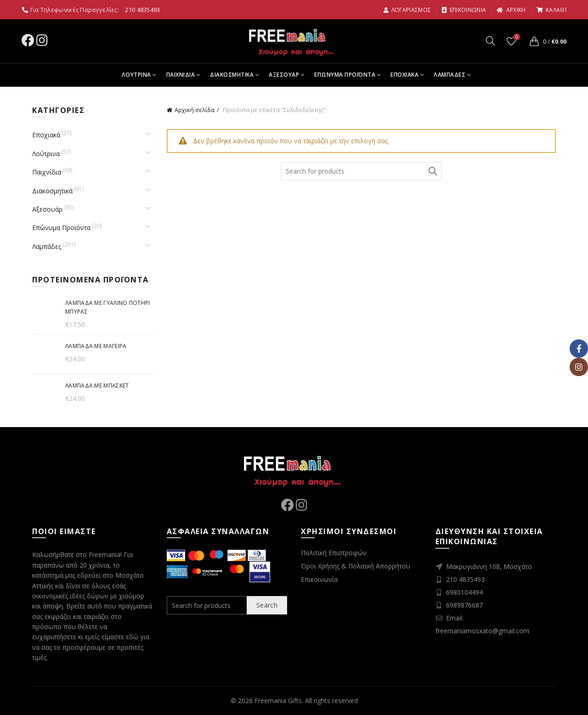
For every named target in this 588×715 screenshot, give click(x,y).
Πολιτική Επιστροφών (334, 553)
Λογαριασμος (407, 10)
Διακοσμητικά (52, 191)
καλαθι (551, 10)
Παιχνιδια (181, 75)
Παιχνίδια (47, 172)
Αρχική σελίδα (195, 110)
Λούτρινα (46, 154)
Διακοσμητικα (232, 75)
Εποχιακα (404, 75)
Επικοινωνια (464, 10)
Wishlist (516, 37)
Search (432, 171)
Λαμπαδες (449, 75)
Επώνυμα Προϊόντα (61, 228)
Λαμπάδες (47, 246)
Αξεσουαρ (284, 75)
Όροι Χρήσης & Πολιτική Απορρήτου (356, 566)
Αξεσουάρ (47, 209)
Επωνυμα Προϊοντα (345, 75)
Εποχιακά (46, 135)
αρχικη (511, 10)
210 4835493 (142, 10)
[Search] (491, 41)
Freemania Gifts (278, 701)
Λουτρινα (136, 75)
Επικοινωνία (319, 579)
